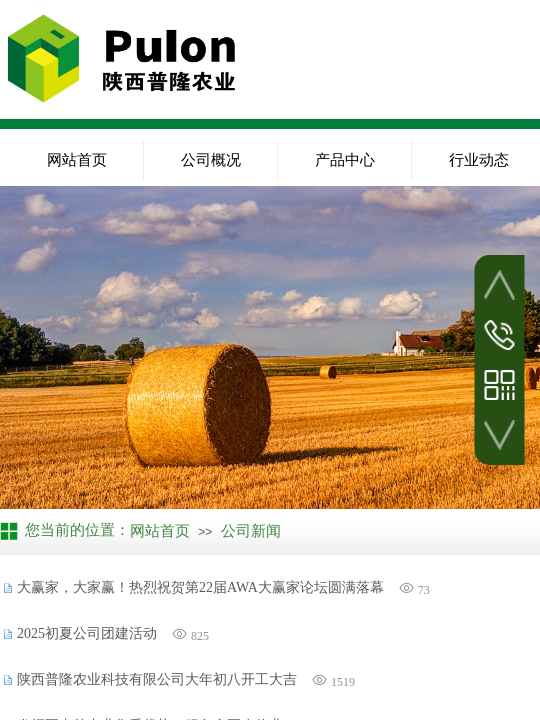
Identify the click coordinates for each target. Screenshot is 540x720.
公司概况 (211, 160)
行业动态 (479, 160)
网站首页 (77, 160)
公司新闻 (251, 531)
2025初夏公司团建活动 (87, 633)
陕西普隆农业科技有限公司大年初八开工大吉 (157, 679)
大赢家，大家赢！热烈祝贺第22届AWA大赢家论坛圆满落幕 (200, 587)
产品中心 (345, 160)
